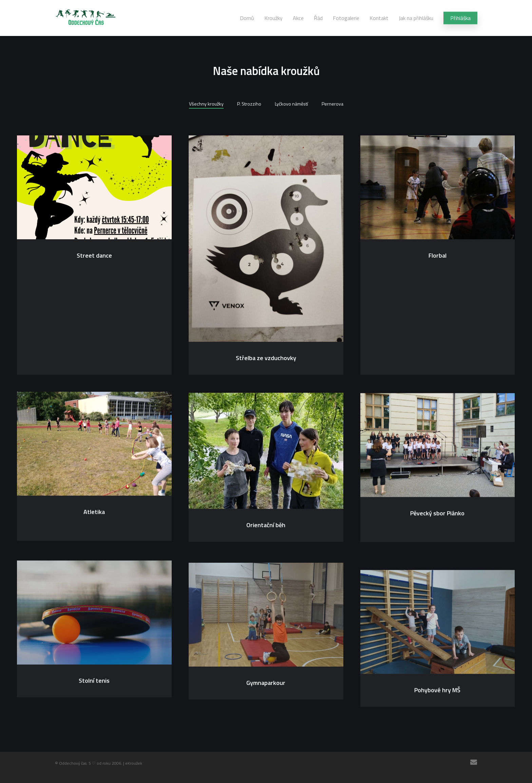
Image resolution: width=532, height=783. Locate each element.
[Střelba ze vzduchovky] (266, 239)
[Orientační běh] (266, 458)
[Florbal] (438, 189)
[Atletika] (94, 447)
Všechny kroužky (206, 104)
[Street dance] (94, 188)
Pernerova (332, 104)
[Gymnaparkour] (266, 632)
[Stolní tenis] (94, 624)
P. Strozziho (249, 104)
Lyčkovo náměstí (291, 104)
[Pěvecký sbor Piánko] (438, 453)
